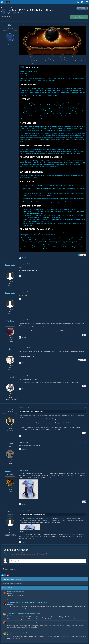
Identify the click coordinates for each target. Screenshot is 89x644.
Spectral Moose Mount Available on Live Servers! (20, 633)
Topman (10, 512)
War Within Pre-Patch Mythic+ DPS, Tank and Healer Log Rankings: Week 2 (27, 622)
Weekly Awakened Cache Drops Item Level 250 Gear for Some (24, 613)
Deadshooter (10, 265)
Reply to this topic (79, 17)
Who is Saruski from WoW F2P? (16, 592)
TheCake (10, 321)
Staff (11, 13)
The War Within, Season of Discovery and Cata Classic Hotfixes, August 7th (27, 602)
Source (35, 67)
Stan (10, 615)
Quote (24, 258)
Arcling (10, 409)
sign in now (41, 553)
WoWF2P (11, 594)
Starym (11, 604)
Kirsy (10, 349)
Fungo (10, 443)
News (23, 13)
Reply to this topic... (17, 561)
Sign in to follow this (8, 8)
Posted (24, 24)
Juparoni (10, 377)
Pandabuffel (10, 471)
